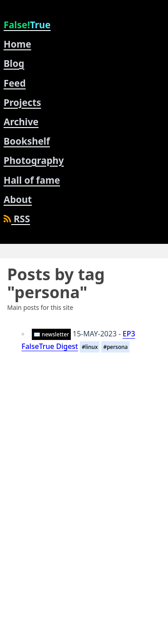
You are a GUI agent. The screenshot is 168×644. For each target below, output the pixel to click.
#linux (90, 347)
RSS (17, 219)
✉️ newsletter (51, 334)
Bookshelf (27, 141)
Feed (15, 83)
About (18, 199)
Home (17, 44)
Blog (14, 63)
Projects (22, 102)
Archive (21, 122)
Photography (34, 160)
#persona (115, 347)
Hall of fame (32, 180)
